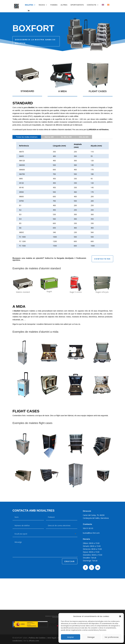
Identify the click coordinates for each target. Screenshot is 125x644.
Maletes (29, 5)
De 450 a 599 (66, 137)
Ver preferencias (112, 637)
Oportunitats (77, 5)
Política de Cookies (37, 638)
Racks (42, 5)
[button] (120, 616)
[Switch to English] (103, 7)
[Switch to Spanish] (108, 7)
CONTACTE (91, 5)
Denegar (91, 637)
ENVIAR (70, 561)
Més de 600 (84, 137)
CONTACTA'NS (102, 259)
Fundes (54, 5)
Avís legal (52, 638)
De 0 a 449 (49, 137)
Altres (64, 5)
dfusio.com (34, 641)
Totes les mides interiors (27, 137)
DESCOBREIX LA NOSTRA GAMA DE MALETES (35, 41)
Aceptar (71, 637)
